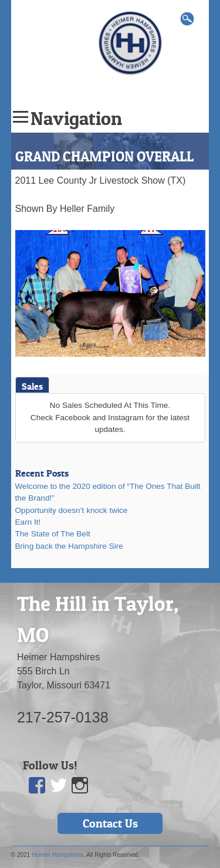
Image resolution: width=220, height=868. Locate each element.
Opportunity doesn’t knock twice (72, 510)
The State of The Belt (53, 534)
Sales (32, 386)
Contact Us (110, 823)
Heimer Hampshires (57, 855)
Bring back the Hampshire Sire (69, 546)
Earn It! (28, 522)
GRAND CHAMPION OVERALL (104, 156)
